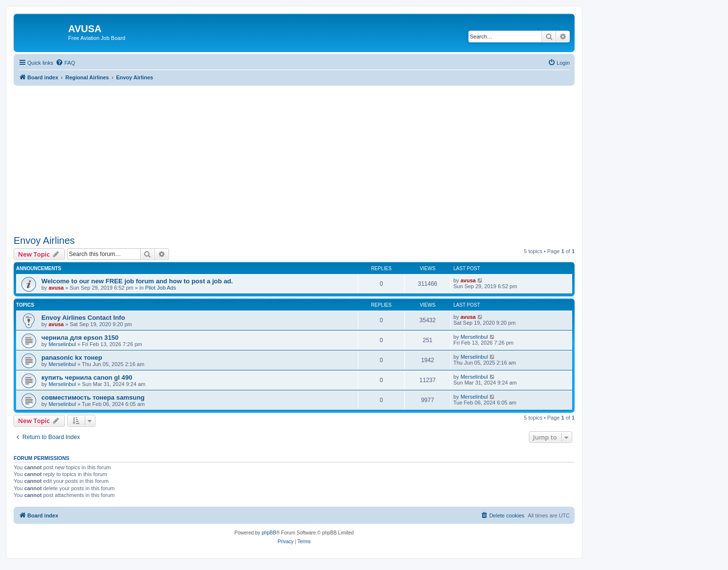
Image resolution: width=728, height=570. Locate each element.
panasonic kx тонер (72, 358)
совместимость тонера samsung (93, 397)
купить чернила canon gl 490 (87, 377)
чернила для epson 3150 (80, 338)
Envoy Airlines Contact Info (83, 318)
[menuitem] (65, 63)
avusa (56, 288)
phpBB (269, 533)
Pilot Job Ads (161, 288)
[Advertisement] (294, 154)
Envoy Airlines (44, 240)
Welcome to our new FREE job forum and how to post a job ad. (137, 281)
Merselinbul (62, 344)
